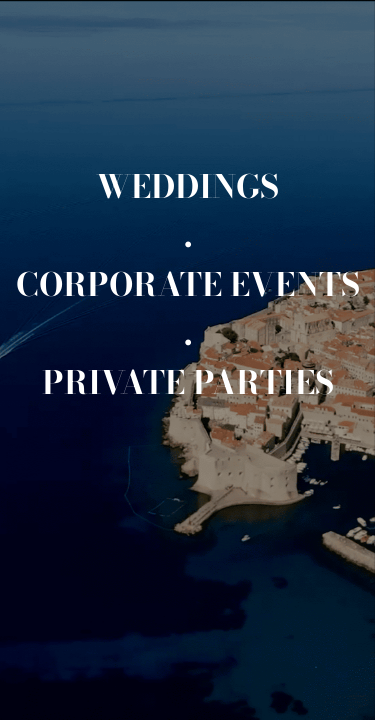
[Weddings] (187, 186)
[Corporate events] (188, 284)
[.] (188, 235)
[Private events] (188, 382)
